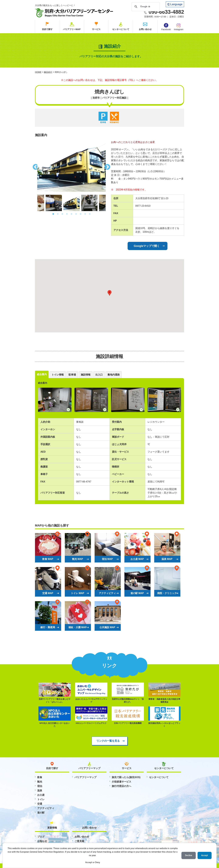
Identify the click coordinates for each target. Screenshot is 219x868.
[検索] (145, 7)
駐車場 (72, 375)
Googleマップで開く (147, 246)
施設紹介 (48, 72)
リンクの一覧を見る (108, 741)
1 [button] (53, 214)
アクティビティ (46, 808)
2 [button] (58, 214)
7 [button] (81, 214)
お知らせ (42, 841)
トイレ (41, 799)
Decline (189, 855)
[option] (71, 166)
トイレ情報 (58, 375)
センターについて (121, 29)
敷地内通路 (114, 375)
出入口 (99, 375)
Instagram (179, 27)
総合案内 (42, 374)
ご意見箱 (79, 841)
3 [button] (62, 214)
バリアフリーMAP (72, 29)
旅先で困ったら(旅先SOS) (126, 777)
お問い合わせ (145, 29)
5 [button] (71, 214)
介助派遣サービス (122, 782)
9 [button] (90, 214)
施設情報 (86, 375)
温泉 (40, 791)
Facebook (166, 27)
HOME (38, 72)
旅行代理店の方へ (122, 786)
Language (175, 4)
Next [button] (108, 166)
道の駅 (41, 813)
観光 (40, 782)
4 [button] (67, 214)
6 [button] (76, 214)
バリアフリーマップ (85, 777)
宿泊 (40, 786)
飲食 (40, 777)
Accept (205, 855)
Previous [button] (35, 166)
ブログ (41, 837)
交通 (40, 804)
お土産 (41, 795)
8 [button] (85, 214)
